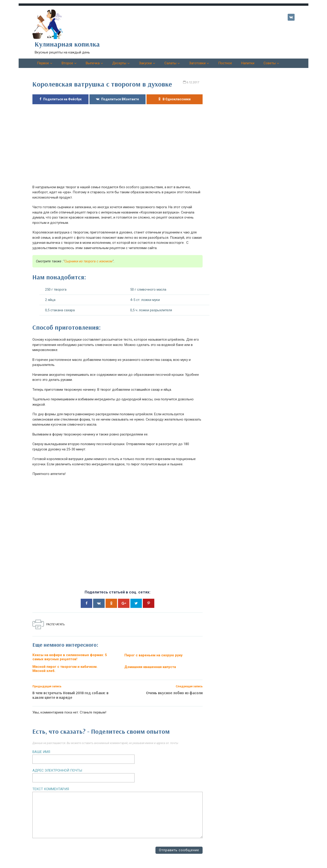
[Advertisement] (118, 148)
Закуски (145, 63)
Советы (270, 63)
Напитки (248, 63)
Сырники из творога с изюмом (88, 261)
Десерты (119, 63)
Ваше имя (41, 752)
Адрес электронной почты (57, 770)
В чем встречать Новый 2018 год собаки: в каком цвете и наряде (70, 695)
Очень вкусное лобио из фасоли (174, 693)
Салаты (170, 63)
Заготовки (197, 63)
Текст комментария (51, 789)
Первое (43, 63)
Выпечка (93, 63)
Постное (225, 63)
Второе (67, 63)
